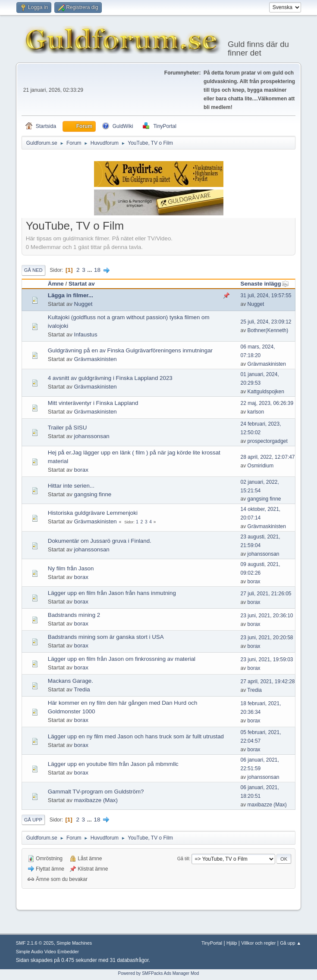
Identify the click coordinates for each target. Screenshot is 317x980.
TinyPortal (212, 943)
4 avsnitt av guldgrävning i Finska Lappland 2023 (110, 378)
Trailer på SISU (67, 428)
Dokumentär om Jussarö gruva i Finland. (100, 541)
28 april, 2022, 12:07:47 (268, 457)
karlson (256, 412)
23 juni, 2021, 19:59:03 (267, 660)
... (90, 270)
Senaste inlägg (265, 284)
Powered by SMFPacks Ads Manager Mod (159, 973)
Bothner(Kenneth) (268, 330)
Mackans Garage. (71, 681)
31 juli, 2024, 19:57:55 (266, 296)
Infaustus (86, 334)
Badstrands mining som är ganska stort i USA (106, 637)
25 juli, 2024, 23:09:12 (266, 322)
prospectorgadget (268, 441)
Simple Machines (74, 943)
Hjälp (232, 943)
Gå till (183, 859)
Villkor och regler (258, 943)
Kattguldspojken (266, 392)
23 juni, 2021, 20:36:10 (267, 616)
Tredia (82, 689)
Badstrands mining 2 (74, 615)
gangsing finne (93, 494)
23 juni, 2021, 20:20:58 (267, 638)
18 (97, 270)
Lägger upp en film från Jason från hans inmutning (112, 593)
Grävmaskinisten (96, 359)
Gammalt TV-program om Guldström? (96, 792)
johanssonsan (92, 436)
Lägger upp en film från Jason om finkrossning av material (122, 659)
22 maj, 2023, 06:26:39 (267, 403)
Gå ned (33, 270)
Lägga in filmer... (71, 295)
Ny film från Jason (71, 568)
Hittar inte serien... (71, 486)
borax (81, 470)
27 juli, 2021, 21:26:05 (266, 594)
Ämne (56, 284)
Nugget (83, 304)
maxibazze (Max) (96, 800)
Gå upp (33, 820)
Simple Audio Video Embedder (47, 952)
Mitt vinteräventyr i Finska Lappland (93, 403)
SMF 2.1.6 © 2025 (35, 943)
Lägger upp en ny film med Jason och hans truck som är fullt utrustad (136, 736)
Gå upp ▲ (290, 943)
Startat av (82, 284)
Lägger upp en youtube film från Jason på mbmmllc (113, 764)
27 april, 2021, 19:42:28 (268, 681)
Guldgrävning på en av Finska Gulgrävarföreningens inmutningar (130, 350)
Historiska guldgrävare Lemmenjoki (93, 513)
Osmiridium (261, 466)
